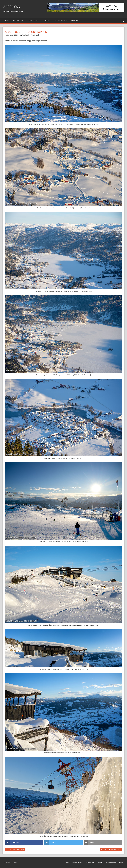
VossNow (11, 7)
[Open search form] (123, 21)
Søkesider (35, 21)
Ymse (74, 21)
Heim (7, 21)
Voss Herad (35, 35)
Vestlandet (26, 35)
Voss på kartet (19, 21)
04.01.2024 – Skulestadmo (110, 850)
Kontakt (47, 21)
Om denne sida (61, 21)
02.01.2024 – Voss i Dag (16, 850)
